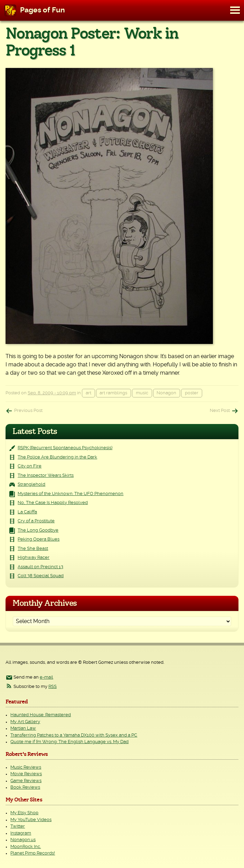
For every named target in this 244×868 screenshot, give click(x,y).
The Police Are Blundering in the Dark (57, 457)
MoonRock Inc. (26, 847)
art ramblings (113, 393)
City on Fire (30, 466)
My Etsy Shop (24, 813)
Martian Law (23, 728)
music (142, 393)
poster (192, 393)
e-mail (46, 677)
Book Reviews (25, 787)
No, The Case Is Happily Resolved (53, 503)
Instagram (21, 833)
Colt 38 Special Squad (41, 576)
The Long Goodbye (38, 530)
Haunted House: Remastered (41, 715)
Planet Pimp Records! (33, 853)
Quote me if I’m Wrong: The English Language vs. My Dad (69, 742)
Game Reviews (26, 781)
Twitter (18, 826)
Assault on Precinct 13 (40, 567)
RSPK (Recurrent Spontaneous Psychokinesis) (65, 448)
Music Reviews (26, 767)
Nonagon (166, 393)
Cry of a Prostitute (36, 521)
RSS (53, 687)
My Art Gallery (25, 722)
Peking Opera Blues (39, 539)
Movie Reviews (26, 774)
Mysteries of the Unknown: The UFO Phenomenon (71, 494)
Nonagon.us (23, 840)
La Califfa (27, 512)
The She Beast (33, 549)
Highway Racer (34, 558)
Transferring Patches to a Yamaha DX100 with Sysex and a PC (74, 735)
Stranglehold (31, 485)
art (88, 393)
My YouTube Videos (31, 820)
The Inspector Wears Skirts (46, 476)
